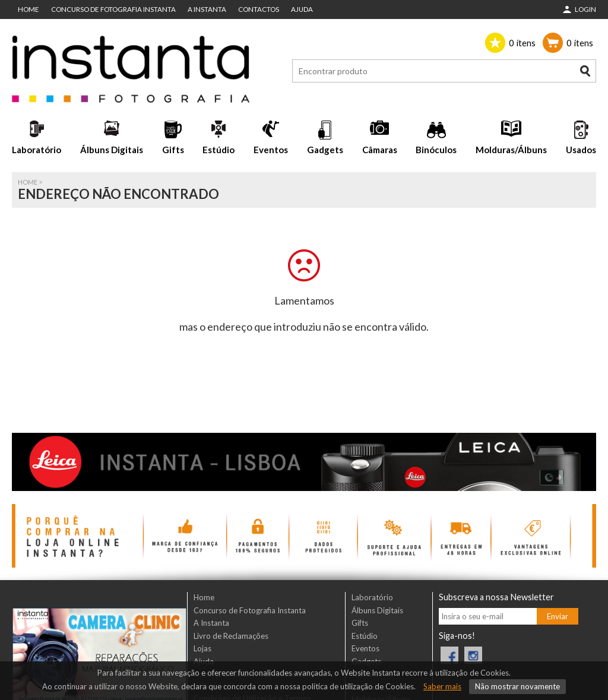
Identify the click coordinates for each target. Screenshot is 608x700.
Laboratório (37, 150)
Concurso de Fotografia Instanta (113, 9)
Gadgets (325, 150)
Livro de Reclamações (231, 636)
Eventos (271, 150)
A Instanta (207, 9)
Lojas (202, 648)
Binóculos (436, 150)
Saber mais (442, 686)
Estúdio (218, 150)
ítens (522, 43)
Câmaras (380, 150)
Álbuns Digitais (112, 150)
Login (585, 9)
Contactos (259, 9)
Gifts (173, 150)
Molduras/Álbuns (511, 150)
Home (28, 9)
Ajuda (302, 9)
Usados (581, 150)
